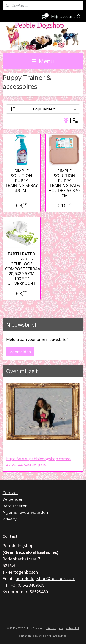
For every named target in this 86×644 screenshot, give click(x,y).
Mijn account (66, 16)
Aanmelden (20, 352)
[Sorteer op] (43, 109)
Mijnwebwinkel (58, 636)
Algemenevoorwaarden (25, 512)
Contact (10, 493)
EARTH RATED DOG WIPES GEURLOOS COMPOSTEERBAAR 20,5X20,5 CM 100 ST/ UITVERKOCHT (21, 269)
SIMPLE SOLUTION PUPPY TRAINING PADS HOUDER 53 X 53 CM (64, 183)
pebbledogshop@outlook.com (45, 578)
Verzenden (14, 499)
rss (61, 628)
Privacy (10, 519)
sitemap (51, 628)
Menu (43, 61)
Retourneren (15, 506)
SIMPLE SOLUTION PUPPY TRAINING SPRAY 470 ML (21, 181)
